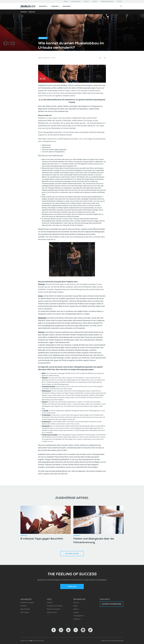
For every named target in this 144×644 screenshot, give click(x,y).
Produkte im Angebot (27, 603)
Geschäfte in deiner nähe (112, 604)
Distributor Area (52, 612)
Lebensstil (31, 12)
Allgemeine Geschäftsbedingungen (112, 641)
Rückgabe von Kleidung (55, 606)
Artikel (66, 1)
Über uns (86, 1)
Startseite (24, 12)
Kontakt (119, 1)
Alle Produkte (25, 612)
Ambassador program (107, 1)
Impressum (77, 619)
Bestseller (24, 606)
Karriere (95, 1)
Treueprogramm (76, 1)
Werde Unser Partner (54, 609)
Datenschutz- (25, 641)
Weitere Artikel (72, 554)
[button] (44, 6)
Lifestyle (76, 612)
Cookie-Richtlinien (38, 641)
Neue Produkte (25, 609)
